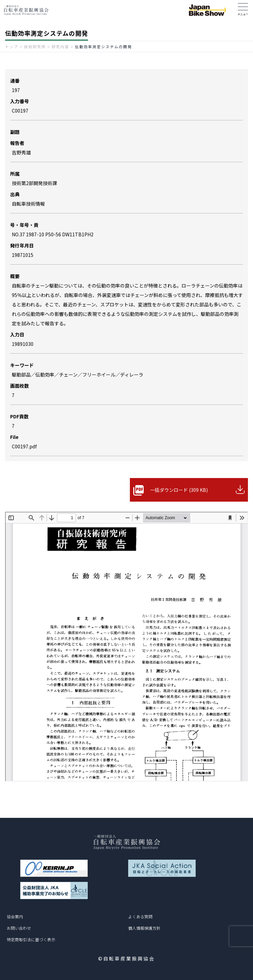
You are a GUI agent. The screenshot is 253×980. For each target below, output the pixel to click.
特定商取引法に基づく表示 (31, 939)
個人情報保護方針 (144, 928)
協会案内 (15, 916)
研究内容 (60, 47)
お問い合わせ (19, 928)
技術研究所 (35, 47)
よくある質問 (140, 916)
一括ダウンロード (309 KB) (179, 490)
